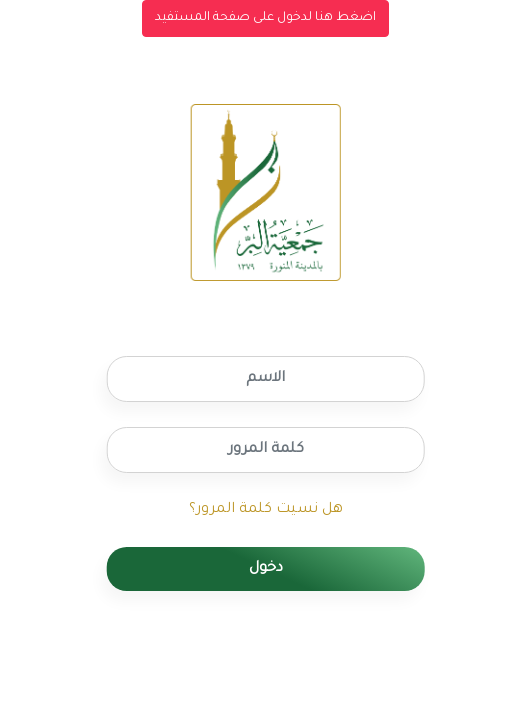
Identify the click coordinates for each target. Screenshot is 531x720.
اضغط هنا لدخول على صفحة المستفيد (265, 18)
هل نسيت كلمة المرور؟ (266, 510)
